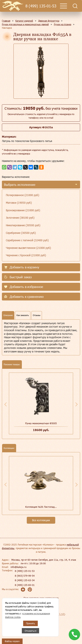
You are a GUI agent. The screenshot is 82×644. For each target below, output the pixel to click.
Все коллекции (41, 520)
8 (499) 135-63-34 (25, 580)
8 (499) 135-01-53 (41, 6)
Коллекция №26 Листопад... (41, 507)
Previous (6, 404)
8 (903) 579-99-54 (25, 576)
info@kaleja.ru (19, 567)
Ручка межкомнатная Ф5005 (41, 423)
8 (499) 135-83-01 (25, 585)
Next (76, 404)
